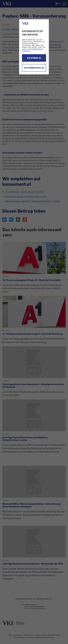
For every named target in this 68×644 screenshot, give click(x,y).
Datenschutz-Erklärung (33, 50)
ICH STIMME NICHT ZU (34, 68)
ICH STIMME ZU (34, 58)
